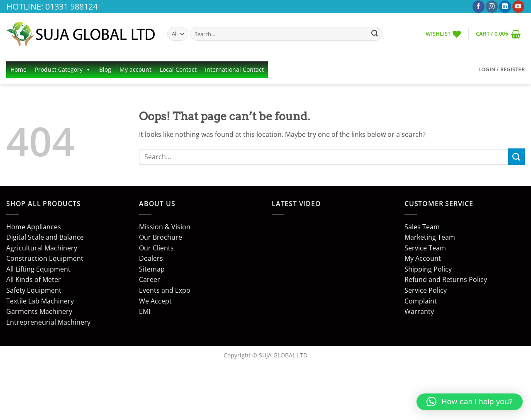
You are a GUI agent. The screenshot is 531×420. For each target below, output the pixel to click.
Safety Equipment (34, 290)
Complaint (421, 301)
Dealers (151, 258)
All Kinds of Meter (34, 279)
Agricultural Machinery (42, 248)
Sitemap (152, 269)
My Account (423, 258)
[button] (498, 34)
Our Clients (156, 248)
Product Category (63, 70)
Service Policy (426, 290)
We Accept (155, 301)
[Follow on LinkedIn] (505, 7)
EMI (145, 311)
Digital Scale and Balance (45, 237)
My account (135, 69)
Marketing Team (430, 237)
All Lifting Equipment (38, 269)
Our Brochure (161, 237)
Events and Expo (165, 290)
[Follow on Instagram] (492, 7)
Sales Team (422, 227)
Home (18, 69)
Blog (105, 69)
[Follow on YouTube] (518, 7)
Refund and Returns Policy (446, 279)
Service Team (425, 248)
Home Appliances (34, 227)
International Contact (234, 69)
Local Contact (178, 69)
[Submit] (375, 34)
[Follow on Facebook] (479, 7)
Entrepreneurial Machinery (48, 322)
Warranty (419, 311)
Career (150, 279)
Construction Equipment (45, 258)
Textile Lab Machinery (40, 301)
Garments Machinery (39, 311)
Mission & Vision (165, 227)
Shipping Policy (428, 269)
